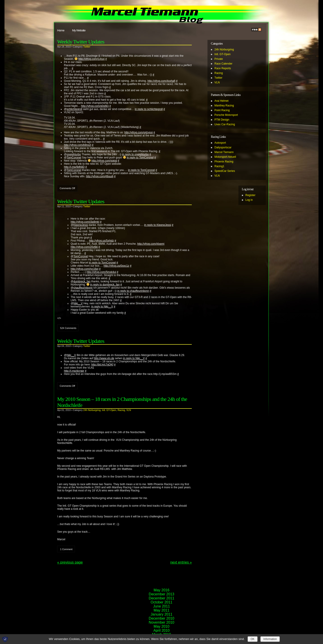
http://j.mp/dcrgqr (74, 371)
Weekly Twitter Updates (81, 42)
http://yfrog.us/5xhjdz (101, 241)
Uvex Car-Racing (225, 124)
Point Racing (222, 110)
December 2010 (161, 618)
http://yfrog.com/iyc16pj (84, 269)
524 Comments (68, 328)
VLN (129, 410)
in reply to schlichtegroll (149, 109)
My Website (79, 30)
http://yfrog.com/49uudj (100, 176)
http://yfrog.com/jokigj (104, 161)
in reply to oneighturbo (135, 154)
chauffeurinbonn (83, 288)
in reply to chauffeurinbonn (133, 291)
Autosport (220, 143)
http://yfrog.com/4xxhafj (161, 81)
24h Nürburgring (92, 410)
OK (252, 639)
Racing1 (219, 166)
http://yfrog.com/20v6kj (84, 247)
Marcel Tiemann (224, 152)
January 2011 (162, 614)
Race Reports (223, 68)
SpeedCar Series (225, 171)
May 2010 (161, 626)
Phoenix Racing (224, 162)
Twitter (87, 47)
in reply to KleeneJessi (158, 225)
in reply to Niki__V (102, 307)
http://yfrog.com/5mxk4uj (101, 272)
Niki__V (78, 303)
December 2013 (161, 594)
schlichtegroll (74, 109)
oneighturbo (74, 154)
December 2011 (161, 598)
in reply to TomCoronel (140, 158)
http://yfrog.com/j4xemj (151, 244)
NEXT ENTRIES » (181, 562)
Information (270, 639)
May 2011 (161, 610)
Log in (249, 200)
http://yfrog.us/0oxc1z (116, 266)
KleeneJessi (81, 225)
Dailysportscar (223, 147)
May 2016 (161, 590)
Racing (121, 410)
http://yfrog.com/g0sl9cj (95, 106)
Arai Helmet (222, 101)
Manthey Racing (224, 106)
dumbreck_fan (82, 281)
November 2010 (161, 622)
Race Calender (223, 64)
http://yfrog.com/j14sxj (91, 59)
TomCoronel (74, 158)
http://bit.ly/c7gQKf (102, 365)
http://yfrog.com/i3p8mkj (85, 222)
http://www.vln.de (104, 358)
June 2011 (162, 606)
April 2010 (161, 630)
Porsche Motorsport (226, 115)
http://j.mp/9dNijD (74, 167)
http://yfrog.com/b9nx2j (77, 145)
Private (219, 59)
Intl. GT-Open (109, 410)
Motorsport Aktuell (225, 157)
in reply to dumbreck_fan (105, 285)
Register (250, 195)
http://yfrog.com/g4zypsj (139, 132)
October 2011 (162, 602)
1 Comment (66, 549)
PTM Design (222, 120)
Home (61, 30)
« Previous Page (70, 562)
